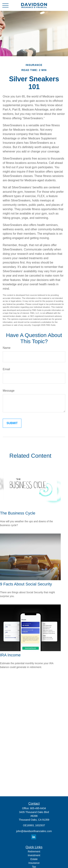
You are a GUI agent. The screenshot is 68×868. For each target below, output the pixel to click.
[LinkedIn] (34, 837)
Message (9, 391)
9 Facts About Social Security (26, 584)
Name (7, 348)
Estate (34, 859)
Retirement (34, 851)
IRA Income (10, 655)
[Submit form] (12, 423)
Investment (34, 855)
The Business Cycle (18, 513)
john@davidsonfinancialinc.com (34, 831)
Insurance (34, 863)
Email (6, 369)
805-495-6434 (38, 808)
